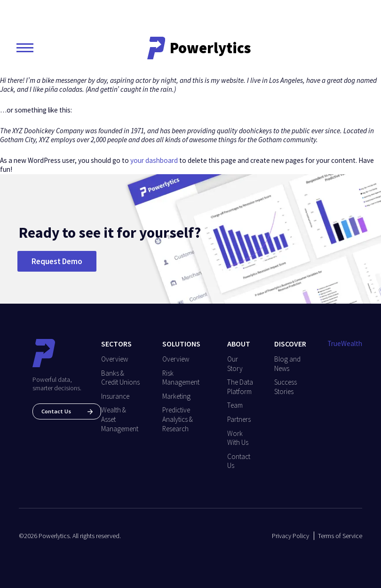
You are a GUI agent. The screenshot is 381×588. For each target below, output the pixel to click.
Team (235, 405)
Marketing (176, 396)
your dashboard (154, 160)
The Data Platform (240, 387)
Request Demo (57, 261)
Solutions (181, 344)
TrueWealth (345, 343)
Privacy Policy (290, 536)
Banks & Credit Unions (120, 378)
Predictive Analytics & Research (178, 419)
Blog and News (287, 364)
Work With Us (238, 438)
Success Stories (286, 387)
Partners (239, 419)
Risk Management (181, 378)
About (239, 344)
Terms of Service (340, 536)
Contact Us (67, 411)
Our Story (235, 364)
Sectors (116, 344)
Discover (290, 344)
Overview (115, 359)
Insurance (115, 396)
